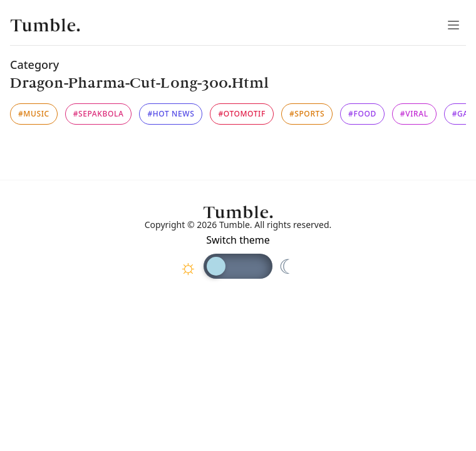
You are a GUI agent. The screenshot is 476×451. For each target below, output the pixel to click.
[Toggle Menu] (453, 25)
